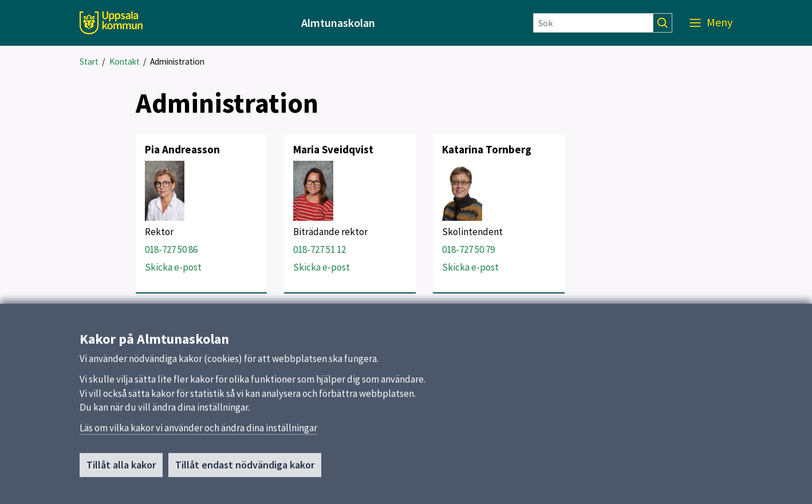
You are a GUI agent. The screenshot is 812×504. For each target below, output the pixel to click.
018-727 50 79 (468, 249)
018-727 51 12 (320, 249)
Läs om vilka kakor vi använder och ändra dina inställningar (198, 432)
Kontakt (125, 61)
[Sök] (593, 23)
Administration (177, 61)
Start (89, 61)
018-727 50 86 (171, 249)
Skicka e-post (173, 267)
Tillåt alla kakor (121, 469)
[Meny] (711, 23)
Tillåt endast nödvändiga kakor (245, 469)
